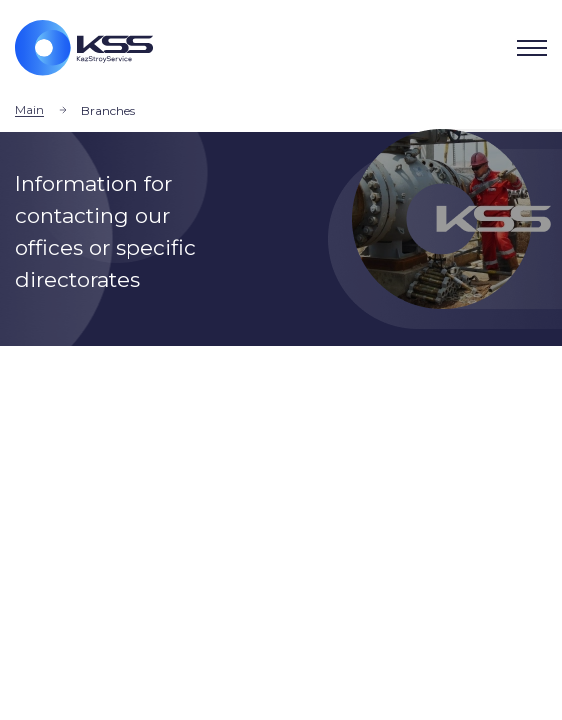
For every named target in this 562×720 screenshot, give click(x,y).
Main (29, 109)
